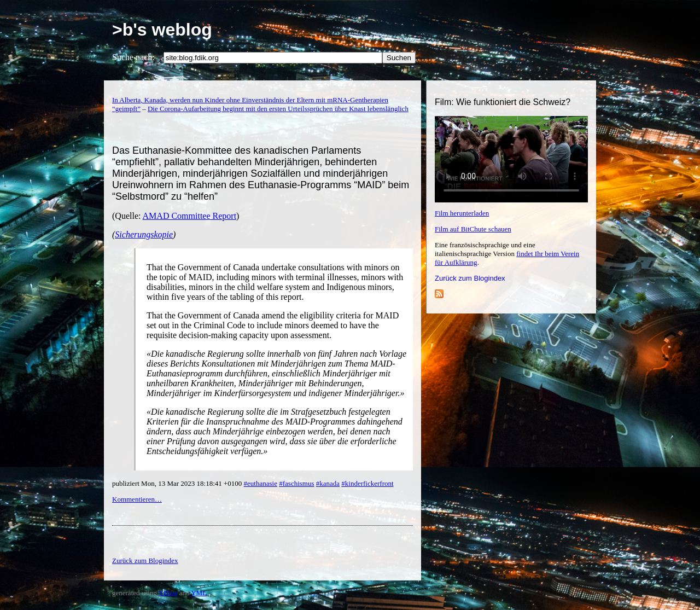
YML (199, 593)
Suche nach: (133, 57)
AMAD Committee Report (190, 216)
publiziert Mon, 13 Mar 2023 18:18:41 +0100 (178, 483)
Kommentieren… (137, 499)
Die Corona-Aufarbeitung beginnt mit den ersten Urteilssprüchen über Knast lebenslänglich (278, 109)
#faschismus (296, 483)
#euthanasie (261, 483)
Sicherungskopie (144, 234)
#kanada (328, 483)
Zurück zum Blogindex (470, 278)
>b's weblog (162, 30)
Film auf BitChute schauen (473, 229)
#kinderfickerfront (367, 483)
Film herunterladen (462, 213)
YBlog (168, 593)
